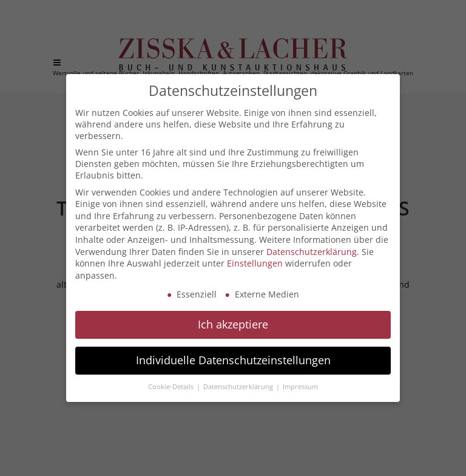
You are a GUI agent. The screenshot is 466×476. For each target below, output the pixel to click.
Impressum (300, 387)
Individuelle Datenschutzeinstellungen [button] (233, 360)
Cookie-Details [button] (172, 387)
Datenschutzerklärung (312, 252)
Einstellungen (255, 263)
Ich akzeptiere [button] (233, 324)
